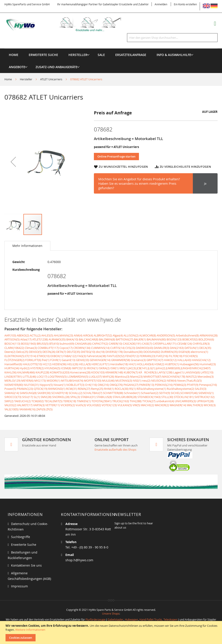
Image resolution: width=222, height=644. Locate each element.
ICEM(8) (66, 368)
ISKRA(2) (104, 368)
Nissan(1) (60, 385)
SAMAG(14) (12, 393)
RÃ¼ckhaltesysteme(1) (151, 389)
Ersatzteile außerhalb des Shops (115, 450)
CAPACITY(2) (100, 344)
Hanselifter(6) (13, 364)
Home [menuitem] (14, 55)
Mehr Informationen (27, 246)
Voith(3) (81, 405)
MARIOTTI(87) (152, 377)
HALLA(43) (184, 360)
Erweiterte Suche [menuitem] (43, 55)
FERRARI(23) (148, 356)
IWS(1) (123, 368)
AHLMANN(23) (64, 335)
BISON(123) (174, 339)
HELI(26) (73, 364)
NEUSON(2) (159, 381)
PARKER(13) (147, 385)
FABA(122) (70, 356)
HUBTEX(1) (172, 364)
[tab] (27, 246)
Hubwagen (131, 619)
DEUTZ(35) (73, 352)
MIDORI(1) (53, 381)
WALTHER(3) (195, 405)
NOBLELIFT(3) (75, 385)
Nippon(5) (46, 385)
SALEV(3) (201, 389)
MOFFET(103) (93, 381)
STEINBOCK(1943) (149, 397)
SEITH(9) (165, 393)
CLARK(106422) (14, 348)
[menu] (111, 49)
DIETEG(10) (88, 352)
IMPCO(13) (79, 368)
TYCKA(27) (149, 401)
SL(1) (37, 397)
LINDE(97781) (13, 377)
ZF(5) (49, 409)
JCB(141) (142, 368)
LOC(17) (42, 377)
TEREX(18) (70, 401)
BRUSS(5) (43, 344)
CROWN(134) (82, 348)
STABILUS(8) (104, 397)
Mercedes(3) (206, 377)
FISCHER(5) (190, 356)
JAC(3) (132, 368)
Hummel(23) (208, 364)
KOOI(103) (98, 372)
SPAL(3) (75, 397)
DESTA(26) (49, 352)
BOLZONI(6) (206, 339)
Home (8, 79)
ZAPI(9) (41, 409)
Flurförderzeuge (95, 619)
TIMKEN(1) (84, 401)
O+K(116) (91, 385)
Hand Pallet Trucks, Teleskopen (158, 619)
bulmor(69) (67, 344)
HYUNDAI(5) (52, 368)
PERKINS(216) (164, 385)
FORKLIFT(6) (33, 360)
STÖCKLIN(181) (184, 397)
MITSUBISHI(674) (72, 381)
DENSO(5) (35, 352)
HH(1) (132, 364)
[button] (13, 162)
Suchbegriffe (21, 537)
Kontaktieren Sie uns (26, 565)
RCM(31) (72, 389)
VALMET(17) (25, 405)
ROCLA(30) (122, 389)
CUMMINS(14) (100, 348)
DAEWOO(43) (144, 348)
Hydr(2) (25, 368)
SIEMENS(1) (206, 393)
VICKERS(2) (68, 405)
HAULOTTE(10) (32, 364)
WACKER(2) (162, 405)
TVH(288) (136, 401)
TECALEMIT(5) (53, 401)
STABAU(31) (88, 397)
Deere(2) (10, 352)
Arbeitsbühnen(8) (187, 335)
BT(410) (54, 344)
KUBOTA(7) (131, 372)
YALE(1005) (11, 409)
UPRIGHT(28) (205, 401)
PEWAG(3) (180, 385)
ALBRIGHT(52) (103, 335)
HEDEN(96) (59, 364)
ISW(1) (114, 368)
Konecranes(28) (80, 372)
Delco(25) (22, 352)
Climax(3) (31, 348)
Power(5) (10, 389)
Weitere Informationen (30, 630)
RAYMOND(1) (57, 389)
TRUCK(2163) (121, 401)
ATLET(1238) (40, 339)
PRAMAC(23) (25, 389)
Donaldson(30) (133, 352)
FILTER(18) (176, 356)
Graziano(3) (138, 360)
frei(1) (46, 360)
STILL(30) (167, 397)
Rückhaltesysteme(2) (180, 389)
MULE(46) (108, 381)
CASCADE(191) (132, 344)
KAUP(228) (42, 372)
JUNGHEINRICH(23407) (196, 368)
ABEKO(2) (23, 335)
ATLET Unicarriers (51, 79)
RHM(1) (109, 389)
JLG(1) (152, 368)
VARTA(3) (39, 405)
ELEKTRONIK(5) (14, 356)
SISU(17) (28, 397)
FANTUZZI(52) (116, 356)
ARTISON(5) (12, 339)
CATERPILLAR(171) (165, 344)
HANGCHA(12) (201, 360)
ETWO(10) (43, 356)
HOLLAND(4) (145, 364)
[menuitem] (78, 55)
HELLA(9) (85, 364)
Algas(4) (118, 335)
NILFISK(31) (31, 385)
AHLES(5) (47, 335)
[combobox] (172, 38)
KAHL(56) (10, 372)
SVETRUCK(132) (204, 397)
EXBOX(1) (57, 356)
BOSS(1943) (28, 344)
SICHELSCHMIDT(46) (184, 393)
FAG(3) (82, 356)
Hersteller (26, 79)
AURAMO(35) (57, 339)
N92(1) (137, 381)
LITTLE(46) (29, 377)
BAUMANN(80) (156, 339)
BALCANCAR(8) (89, 339)
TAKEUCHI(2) (22, 401)
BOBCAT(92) (190, 339)
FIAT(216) (162, 356)
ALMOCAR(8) (148, 335)
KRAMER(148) (114, 372)
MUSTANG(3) (124, 381)
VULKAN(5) (125, 405)
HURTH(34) (12, 368)
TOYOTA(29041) (102, 401)
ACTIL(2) (35, 335)
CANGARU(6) (83, 344)
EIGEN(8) (184, 352)
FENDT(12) (132, 356)
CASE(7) (147, 344)
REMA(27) (84, 389)
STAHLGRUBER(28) (125, 397)
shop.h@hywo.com (79, 560)
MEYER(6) (27, 381)
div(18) (100, 352)
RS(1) (133, 389)
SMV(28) (46, 397)
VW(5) (136, 405)
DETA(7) (61, 352)
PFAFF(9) (193, 385)
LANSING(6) (192, 372)
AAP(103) (10, 335)
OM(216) (103, 385)
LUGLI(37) (95, 377)
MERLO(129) (12, 381)
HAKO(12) (170, 360)
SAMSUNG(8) (28, 393)
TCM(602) (38, 401)
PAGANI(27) (131, 385)
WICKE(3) (210, 405)
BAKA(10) (72, 339)
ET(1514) (31, 356)
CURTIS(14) (117, 348)
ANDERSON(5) (166, 335)
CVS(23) (130, 348)
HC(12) (47, 364)
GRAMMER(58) (121, 360)
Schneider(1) (132, 393)
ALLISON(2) (131, 335)
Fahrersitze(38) (96, 356)
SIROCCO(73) (13, 397)
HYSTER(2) (37, 368)
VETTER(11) (53, 405)
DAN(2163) (177, 348)
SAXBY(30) (44, 393)
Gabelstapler (116, 619)
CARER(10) (115, 344)
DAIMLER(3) (161, 348)
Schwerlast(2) (150, 393)
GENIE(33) (83, 360)
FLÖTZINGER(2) (14, 360)
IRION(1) (92, 368)
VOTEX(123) (109, 405)
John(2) (161, 368)
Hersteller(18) (119, 364)
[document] (112, 632)
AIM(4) (78, 335)
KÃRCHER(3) (148, 372)
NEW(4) (172, 381)
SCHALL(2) (76, 393)
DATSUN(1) (192, 348)
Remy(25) (97, 389)
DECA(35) (205, 348)
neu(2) (146, 381)
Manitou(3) (122, 377)
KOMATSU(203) (60, 372)
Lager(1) (178, 372)
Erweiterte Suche (24, 545)
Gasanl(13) (68, 360)
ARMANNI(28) (209, 335)
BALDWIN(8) (107, 339)
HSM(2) (159, 364)
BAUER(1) (140, 339)
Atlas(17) (26, 339)
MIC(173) (40, 381)
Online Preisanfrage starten (116, 156)
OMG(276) (116, 385)
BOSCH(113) (12, 344)
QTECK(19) (41, 389)
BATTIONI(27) (124, 339)
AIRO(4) (88, 335)
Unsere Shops (111, 613)
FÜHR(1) (56, 360)
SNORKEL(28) (61, 397)
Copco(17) (66, 348)
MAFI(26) (108, 377)
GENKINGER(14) (100, 360)
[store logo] (68, 24)
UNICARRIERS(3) (185, 401)
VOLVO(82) (94, 405)
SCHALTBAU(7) (93, 393)
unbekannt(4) (165, 401)
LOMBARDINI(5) (78, 377)
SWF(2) (9, 401)
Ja (205, 183)
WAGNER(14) (178, 405)
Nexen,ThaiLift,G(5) (189, 381)
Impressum (19, 586)
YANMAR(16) (27, 409)
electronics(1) (199, 352)
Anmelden (161, 4)
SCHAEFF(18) (60, 393)
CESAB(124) (185, 344)
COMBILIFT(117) (48, 348)
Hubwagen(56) (189, 364)
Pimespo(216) (208, 385)
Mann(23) (136, 377)
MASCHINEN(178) (174, 377)
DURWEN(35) (169, 352)
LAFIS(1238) (165, 372)
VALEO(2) (10, 405)
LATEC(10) (207, 372)
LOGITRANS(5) (57, 377)
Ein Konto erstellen (185, 4)
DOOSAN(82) (152, 352)
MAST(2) (191, 377)
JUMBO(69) (173, 368)
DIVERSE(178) (114, 352)
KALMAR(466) (26, 372)
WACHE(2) (147, 405)
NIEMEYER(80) (14, 385)
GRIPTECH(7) (155, 360)
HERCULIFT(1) (101, 364)
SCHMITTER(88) (113, 393)
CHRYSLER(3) (201, 344)
